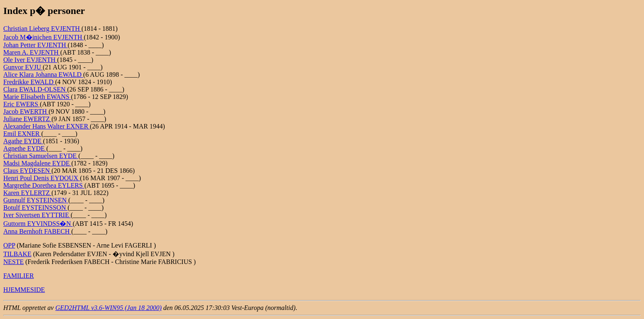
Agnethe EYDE (25, 148)
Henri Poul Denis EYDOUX (42, 178)
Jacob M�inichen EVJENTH (44, 37)
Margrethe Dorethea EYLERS (44, 185)
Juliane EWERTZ (27, 119)
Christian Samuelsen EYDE (41, 156)
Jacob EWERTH (26, 111)
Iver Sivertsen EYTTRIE (37, 215)
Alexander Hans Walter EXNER (47, 126)
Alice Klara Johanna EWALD (43, 75)
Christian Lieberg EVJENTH (42, 29)
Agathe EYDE (23, 141)
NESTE (14, 262)
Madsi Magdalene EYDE (37, 163)
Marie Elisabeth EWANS (37, 97)
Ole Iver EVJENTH (30, 60)
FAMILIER (18, 276)
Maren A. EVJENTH (32, 52)
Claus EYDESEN (27, 171)
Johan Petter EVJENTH (36, 45)
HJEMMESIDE (24, 290)
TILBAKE (17, 254)
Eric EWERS (22, 104)
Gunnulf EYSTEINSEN (36, 200)
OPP (9, 245)
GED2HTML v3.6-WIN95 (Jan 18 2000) (109, 308)
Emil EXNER (22, 134)
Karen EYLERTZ (27, 193)
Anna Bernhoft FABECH (37, 231)
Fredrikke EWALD (29, 82)
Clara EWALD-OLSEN (35, 89)
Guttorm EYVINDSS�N (38, 224)
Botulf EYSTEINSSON (35, 208)
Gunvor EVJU (23, 67)
